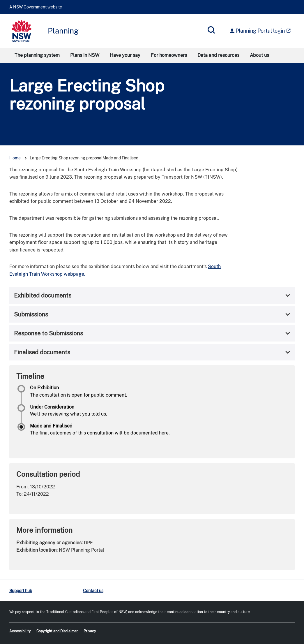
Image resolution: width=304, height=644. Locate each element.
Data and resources (218, 55)
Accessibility (20, 631)
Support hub (21, 591)
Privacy (90, 631)
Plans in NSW (85, 55)
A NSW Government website (36, 7)
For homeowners (169, 55)
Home (15, 158)
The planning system (37, 55)
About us (259, 55)
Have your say (125, 55)
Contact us (93, 591)
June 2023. (61, 177)
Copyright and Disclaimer (57, 631)
